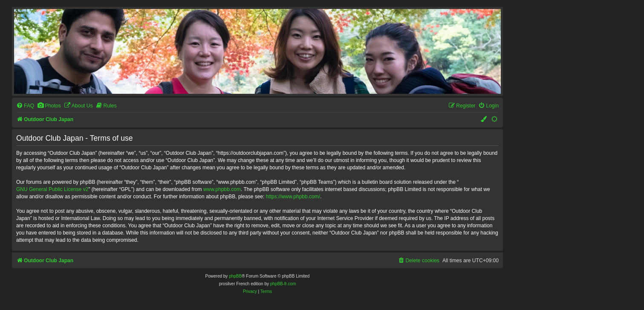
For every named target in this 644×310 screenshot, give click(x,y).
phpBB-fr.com (283, 284)
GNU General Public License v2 (52, 189)
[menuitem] (25, 106)
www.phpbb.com (222, 189)
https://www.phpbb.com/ (293, 197)
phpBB (235, 276)
